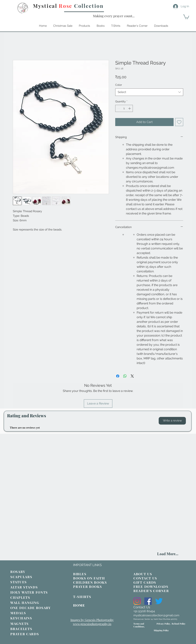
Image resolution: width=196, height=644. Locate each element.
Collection (89, 6)
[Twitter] (159, 601)
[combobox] (149, 92)
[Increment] (130, 108)
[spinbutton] (124, 108)
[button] (172, 421)
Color (119, 85)
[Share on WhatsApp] (125, 376)
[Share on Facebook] (118, 376)
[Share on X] (132, 376)
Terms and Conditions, (139, 625)
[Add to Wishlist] (179, 122)
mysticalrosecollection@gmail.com (156, 615)
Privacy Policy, (164, 624)
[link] (186, 17)
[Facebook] (148, 601)
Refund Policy (179, 624)
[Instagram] (137, 601)
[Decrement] (118, 108)
